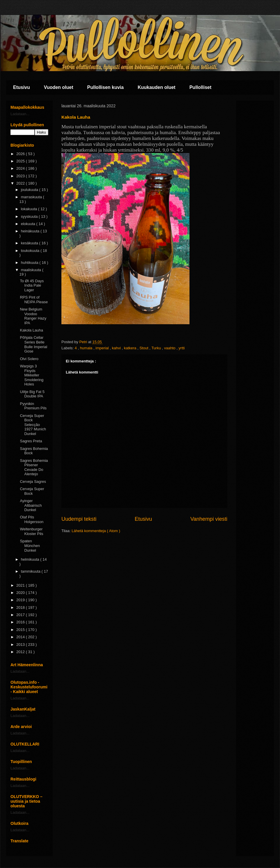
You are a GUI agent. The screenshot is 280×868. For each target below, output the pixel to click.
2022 (21, 183)
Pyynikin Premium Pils (33, 406)
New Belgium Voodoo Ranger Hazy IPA (33, 316)
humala (87, 348)
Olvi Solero (29, 359)
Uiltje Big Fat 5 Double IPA (32, 394)
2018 (21, 607)
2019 (21, 600)
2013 (21, 645)
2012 (21, 652)
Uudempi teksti (79, 519)
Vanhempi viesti (209, 519)
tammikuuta (31, 571)
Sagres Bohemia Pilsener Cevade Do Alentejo (34, 467)
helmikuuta (31, 559)
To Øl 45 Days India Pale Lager (32, 285)
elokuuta (29, 224)
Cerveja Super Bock (32, 491)
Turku (157, 348)
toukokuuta (31, 251)
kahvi (117, 348)
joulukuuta (30, 190)
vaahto (170, 348)
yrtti (182, 348)
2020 (21, 593)
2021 (21, 585)
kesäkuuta (30, 243)
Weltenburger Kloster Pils (31, 531)
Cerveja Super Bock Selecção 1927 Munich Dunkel (33, 425)
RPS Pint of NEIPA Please (34, 300)
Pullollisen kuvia (106, 87)
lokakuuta (30, 209)
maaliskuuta (32, 270)
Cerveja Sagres (33, 482)
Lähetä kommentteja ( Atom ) (96, 531)
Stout (144, 348)
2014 (21, 637)
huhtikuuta (30, 263)
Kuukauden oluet (157, 87)
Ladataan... (20, 114)
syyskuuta (30, 216)
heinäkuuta (31, 231)
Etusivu (22, 87)
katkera (131, 348)
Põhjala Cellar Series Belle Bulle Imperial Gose (33, 344)
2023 (21, 176)
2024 (21, 168)
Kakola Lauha (31, 330)
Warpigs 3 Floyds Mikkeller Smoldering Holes (32, 375)
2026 (21, 154)
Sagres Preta (31, 441)
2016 (21, 622)
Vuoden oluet (59, 87)
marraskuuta (32, 197)
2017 (21, 615)
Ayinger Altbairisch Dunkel (31, 505)
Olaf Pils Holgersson (32, 519)
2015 (21, 630)
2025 (21, 161)
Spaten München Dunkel (30, 546)
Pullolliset (201, 87)
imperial (103, 348)
